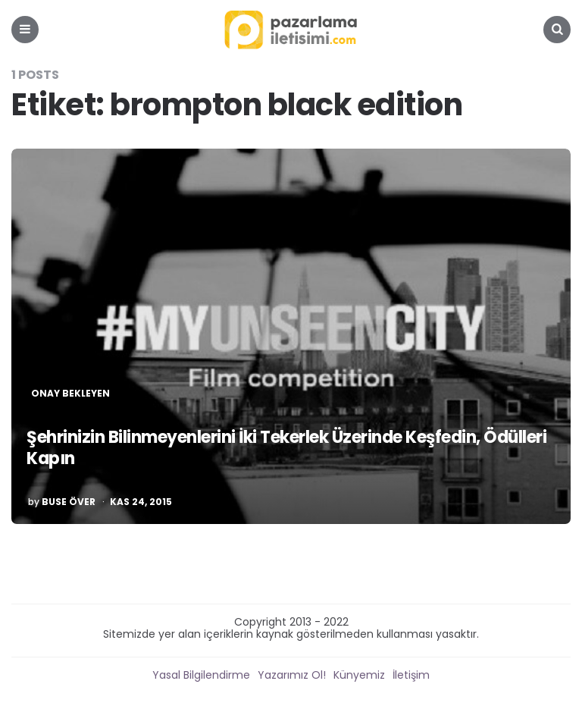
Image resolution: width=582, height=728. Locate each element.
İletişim (411, 675)
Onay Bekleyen (70, 394)
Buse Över (69, 502)
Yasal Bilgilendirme (201, 675)
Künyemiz (359, 675)
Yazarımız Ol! (292, 675)
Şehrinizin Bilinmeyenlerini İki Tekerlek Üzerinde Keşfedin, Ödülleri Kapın (286, 448)
